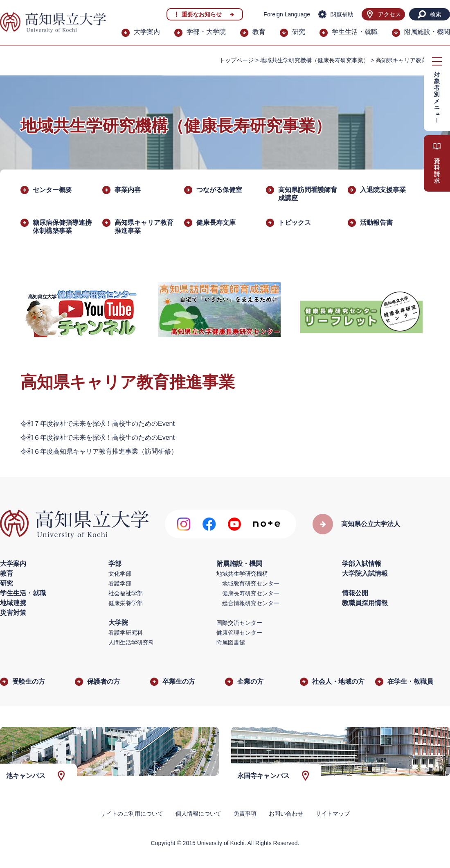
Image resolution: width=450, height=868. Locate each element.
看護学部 (120, 583)
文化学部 (120, 574)
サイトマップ (333, 814)
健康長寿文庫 (216, 223)
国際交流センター (239, 623)
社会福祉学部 (126, 593)
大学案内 (147, 32)
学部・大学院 (206, 32)
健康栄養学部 (126, 603)
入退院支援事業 (383, 190)
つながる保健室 (219, 190)
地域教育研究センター (251, 583)
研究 (299, 32)
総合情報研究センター (251, 603)
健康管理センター (239, 633)
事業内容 (128, 190)
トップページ (236, 60)
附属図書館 (231, 642)
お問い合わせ (286, 814)
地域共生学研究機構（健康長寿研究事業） (315, 60)
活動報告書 (376, 223)
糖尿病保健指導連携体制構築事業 (62, 227)
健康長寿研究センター (251, 593)
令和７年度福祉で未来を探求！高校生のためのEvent (98, 424)
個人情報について (198, 814)
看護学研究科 (126, 633)
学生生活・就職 (355, 32)
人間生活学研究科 (131, 642)
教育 (259, 32)
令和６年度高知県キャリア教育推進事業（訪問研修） (99, 451)
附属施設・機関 (427, 32)
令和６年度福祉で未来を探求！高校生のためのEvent (98, 437)
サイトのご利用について (132, 814)
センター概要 (52, 190)
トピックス (295, 223)
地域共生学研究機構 (242, 574)
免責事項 (245, 814)
